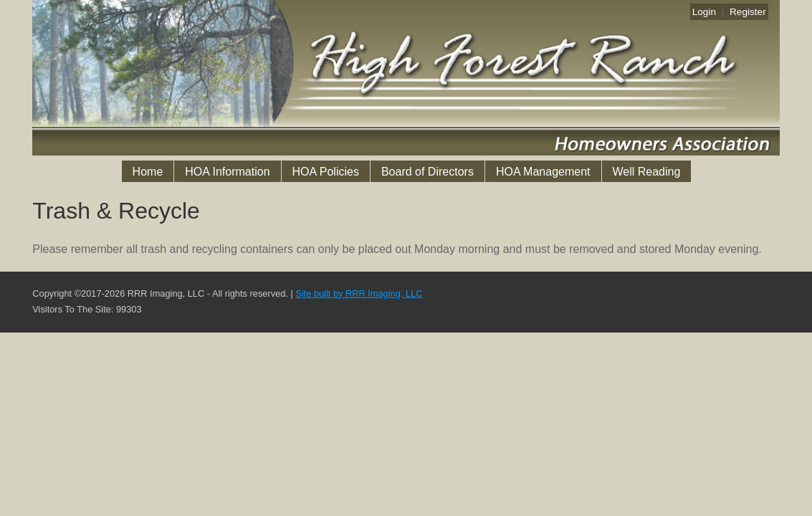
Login (704, 12)
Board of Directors (428, 172)
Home (148, 172)
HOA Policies (326, 172)
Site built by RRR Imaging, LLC (359, 293)
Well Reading (647, 172)
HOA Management (543, 172)
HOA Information (227, 172)
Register (748, 12)
